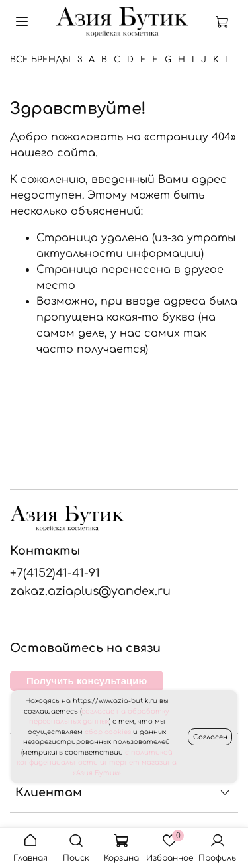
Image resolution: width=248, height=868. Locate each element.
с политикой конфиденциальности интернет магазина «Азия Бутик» (97, 763)
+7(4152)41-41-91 (55, 573)
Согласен (210, 737)
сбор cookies (108, 732)
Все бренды (40, 60)
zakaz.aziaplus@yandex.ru (90, 591)
